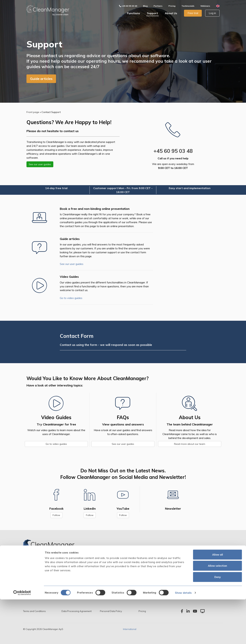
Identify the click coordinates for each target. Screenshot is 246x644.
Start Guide (113, 574)
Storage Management (36, 580)
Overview (28, 564)
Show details (183, 637)
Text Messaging (73, 585)
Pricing (172, 6)
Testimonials (188, 6)
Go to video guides (71, 298)
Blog (145, 6)
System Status (115, 585)
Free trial (193, 13)
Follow (56, 515)
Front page (33, 112)
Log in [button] (212, 13)
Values (146, 574)
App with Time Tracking (77, 564)
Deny (218, 621)
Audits (67, 569)
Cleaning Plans (31, 574)
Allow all (218, 599)
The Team (148, 569)
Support (152, 13)
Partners (158, 6)
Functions (134, 13)
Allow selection (217, 610)
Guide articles (41, 79)
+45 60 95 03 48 (173, 151)
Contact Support (116, 569)
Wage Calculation (74, 580)
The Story (147, 564)
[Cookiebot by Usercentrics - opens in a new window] (22, 637)
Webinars (205, 6)
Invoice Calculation (74, 574)
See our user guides (40, 164)
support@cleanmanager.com (190, 585)
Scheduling (29, 569)
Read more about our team (190, 444)
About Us (171, 13)
